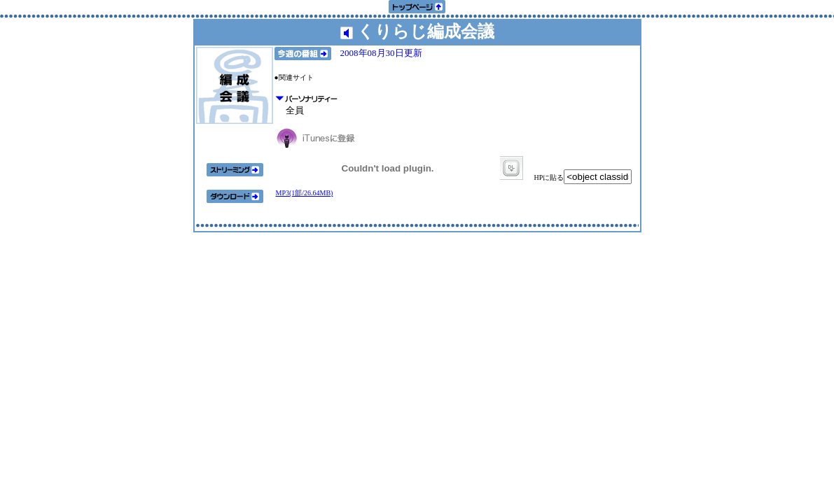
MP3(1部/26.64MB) (305, 193)
